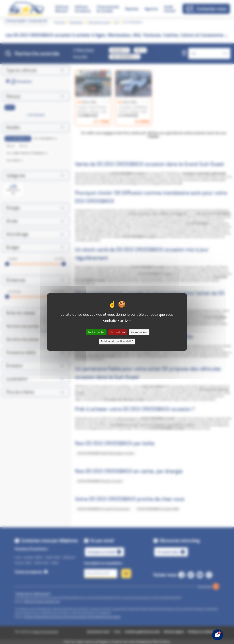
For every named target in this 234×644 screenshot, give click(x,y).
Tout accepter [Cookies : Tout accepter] (96, 332)
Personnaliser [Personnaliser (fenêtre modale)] (139, 332)
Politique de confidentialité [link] (117, 341)
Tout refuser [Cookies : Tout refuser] (118, 332)
